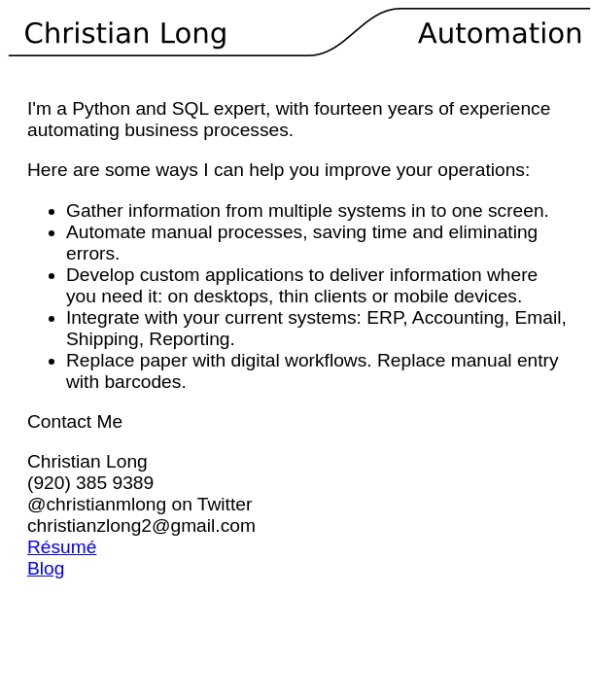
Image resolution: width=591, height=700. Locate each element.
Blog (46, 568)
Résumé (62, 547)
